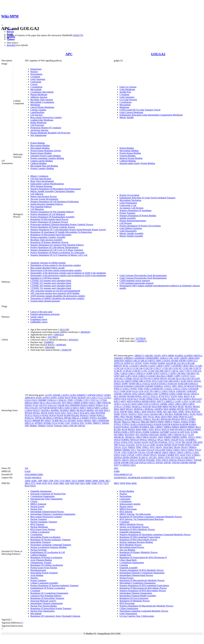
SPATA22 (152, 440)
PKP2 (176, 417)
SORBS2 (125, 440)
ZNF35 (165, 460)
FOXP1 (134, 389)
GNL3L (172, 391)
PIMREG (138, 417)
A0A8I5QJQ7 (147, 478)
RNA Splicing (126, 512)
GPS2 (135, 394)
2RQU (68, 481)
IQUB (130, 399)
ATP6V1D (119, 363)
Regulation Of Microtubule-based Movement (51, 235)
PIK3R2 (129, 417)
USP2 (123, 455)
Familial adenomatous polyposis (45, 314)
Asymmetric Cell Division (131, 208)
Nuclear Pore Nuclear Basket (43, 606)
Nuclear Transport (39, 519)
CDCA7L (197, 371)
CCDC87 (118, 371)
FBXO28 (191, 386)
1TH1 (56, 481)
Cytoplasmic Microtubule (42, 92)
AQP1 (177, 358)
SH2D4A (144, 435)
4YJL (50, 483)
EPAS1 (70, 403)
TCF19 (139, 445)
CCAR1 (199, 366)
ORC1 (161, 414)
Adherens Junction (39, 97)
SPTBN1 (39, 423)
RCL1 (198, 427)
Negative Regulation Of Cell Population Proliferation (55, 202)
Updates (11, 39)
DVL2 (155, 381)
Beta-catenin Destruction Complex (46, 117)
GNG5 (165, 391)
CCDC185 (167, 368)
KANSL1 (172, 399)
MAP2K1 (46, 410)
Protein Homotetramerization (133, 221)
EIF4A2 (197, 381)
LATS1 (185, 401)
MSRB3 (173, 409)
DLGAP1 (57, 403)
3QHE (102, 481)
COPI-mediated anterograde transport (136, 283)
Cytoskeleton (36, 87)
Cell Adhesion (37, 194)
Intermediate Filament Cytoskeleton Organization (53, 514)
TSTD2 (50, 426)
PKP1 (170, 417)
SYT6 (178, 442)
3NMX (88, 481)
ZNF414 (181, 460)
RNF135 (165, 429)
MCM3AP (81, 410)
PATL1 (186, 414)
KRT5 (97, 408)
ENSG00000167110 (123, 474)
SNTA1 (191, 437)
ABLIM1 (149, 356)
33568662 (48, 342)
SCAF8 (181, 432)
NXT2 (140, 414)
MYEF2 (194, 409)
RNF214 (191, 429)
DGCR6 (171, 378)
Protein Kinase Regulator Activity (46, 151)
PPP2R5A (59, 418)
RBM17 (160, 427)
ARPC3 (159, 361)
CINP (116, 376)
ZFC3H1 (153, 457)
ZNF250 (142, 460)
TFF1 (82, 423)
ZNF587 (168, 463)
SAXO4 (173, 432)
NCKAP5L (85, 413)
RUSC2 (139, 432)
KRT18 (130, 401)
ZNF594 (176, 463)
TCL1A (146, 445)
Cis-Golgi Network (128, 100)
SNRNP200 (104, 421)
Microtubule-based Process (132, 547)
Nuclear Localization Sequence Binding (48, 547)
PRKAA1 (126, 422)
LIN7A (147, 404)
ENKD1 (117, 384)
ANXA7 (100, 395)
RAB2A (150, 424)
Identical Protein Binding (131, 158)
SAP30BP (164, 432)
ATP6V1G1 (129, 363)
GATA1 (176, 389)
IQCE (124, 399)
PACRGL (169, 414)
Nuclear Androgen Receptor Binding (136, 542)
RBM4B (36, 421)
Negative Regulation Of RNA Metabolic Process (142, 570)
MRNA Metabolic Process (131, 524)
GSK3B (61, 405)
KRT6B (145, 401)
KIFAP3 (54, 408)
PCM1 (193, 414)
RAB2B (158, 424)
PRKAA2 (136, 422)
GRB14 (149, 394)
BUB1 (74, 398)
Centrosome (36, 82)
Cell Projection (37, 125)
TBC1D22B (187, 442)
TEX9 (175, 445)
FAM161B (119, 386)
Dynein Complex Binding (42, 168)
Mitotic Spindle (127, 117)
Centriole (124, 565)
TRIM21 (33, 426)
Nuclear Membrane (39, 527)
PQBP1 (193, 419)
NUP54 (52, 415)
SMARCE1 (130, 437)
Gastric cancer (37, 317)
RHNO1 (132, 429)
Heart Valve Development (42, 181)
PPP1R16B (166, 419)
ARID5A (129, 361)
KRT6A (138, 401)
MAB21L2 (137, 407)
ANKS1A (164, 358)
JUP (41, 408)
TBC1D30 (198, 442)
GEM (123, 391)
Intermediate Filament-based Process (47, 512)
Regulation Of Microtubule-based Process (49, 219)
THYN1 (117, 447)
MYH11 (37, 413)
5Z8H (88, 483)
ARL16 (137, 361)
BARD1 (162, 363)
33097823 (59, 335)
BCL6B (191, 363)
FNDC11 (118, 389)
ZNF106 (73, 426)
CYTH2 (103, 400)
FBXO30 (106, 403)
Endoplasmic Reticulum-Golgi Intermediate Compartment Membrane (151, 115)
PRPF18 (154, 422)
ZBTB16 (118, 457)
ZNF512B (134, 463)
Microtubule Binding (40, 148)
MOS (166, 409)
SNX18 (117, 440)
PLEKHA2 (119, 419)
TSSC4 (184, 450)
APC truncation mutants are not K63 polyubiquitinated (55, 291)
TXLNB (150, 452)
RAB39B (184, 424)
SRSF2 (167, 440)
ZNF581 (159, 463)
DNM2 (135, 381)
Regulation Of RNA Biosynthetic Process (138, 540)
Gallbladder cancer (39, 322)
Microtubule (36, 89)
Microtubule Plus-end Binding (44, 166)
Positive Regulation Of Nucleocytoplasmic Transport (54, 585)
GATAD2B (193, 389)
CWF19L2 (119, 378)
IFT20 (161, 396)
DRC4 (142, 381)
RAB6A (193, 424)
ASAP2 (39, 398)
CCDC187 (177, 368)
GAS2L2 (168, 389)
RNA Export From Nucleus (43, 529)
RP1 (43, 421)
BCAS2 (177, 363)
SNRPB (167, 437)
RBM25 (176, 427)
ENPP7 (125, 384)
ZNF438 (197, 460)
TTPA (124, 452)
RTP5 (132, 432)
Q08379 (171, 478)
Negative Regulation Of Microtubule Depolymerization (55, 189)
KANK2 (164, 399)
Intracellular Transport (41, 542)
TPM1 (139, 447)
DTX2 (148, 381)
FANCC (92, 403)
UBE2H (158, 452)
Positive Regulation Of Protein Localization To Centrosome (57, 252)
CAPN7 (167, 366)
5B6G (62, 483)
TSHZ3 (176, 450)
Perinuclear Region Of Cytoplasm (46, 128)
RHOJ (139, 429)
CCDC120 (119, 368)
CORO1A (142, 376)
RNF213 (182, 429)
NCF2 (117, 412)
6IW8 (123, 483)
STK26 (124, 442)
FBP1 (99, 403)
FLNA (35, 405)
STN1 (131, 442)
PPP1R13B (40, 418)
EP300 (132, 384)
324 (26, 468)
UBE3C (180, 452)
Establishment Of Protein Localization (48, 588)
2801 (116, 468)
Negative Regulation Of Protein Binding (138, 216)
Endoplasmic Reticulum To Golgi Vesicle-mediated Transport (147, 198)
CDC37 (167, 371)
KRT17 (83, 408)
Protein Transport (127, 213)
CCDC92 (127, 371)
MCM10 (173, 407)
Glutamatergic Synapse (41, 563)
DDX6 (156, 378)
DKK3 (36, 403)
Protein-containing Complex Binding (47, 158)
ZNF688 (192, 463)
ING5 (27, 408)
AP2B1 (107, 395)
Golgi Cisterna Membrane (131, 112)
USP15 (117, 455)
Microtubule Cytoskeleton (42, 102)
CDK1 (117, 373)
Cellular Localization (40, 532)
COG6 (134, 376)
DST (64, 403)
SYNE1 (61, 423)
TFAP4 (181, 445)
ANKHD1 (118, 358)
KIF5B (46, 408)
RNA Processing (127, 603)
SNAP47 (153, 437)
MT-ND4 (99, 410)
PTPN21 (126, 424)
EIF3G (190, 381)
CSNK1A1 (52, 400)
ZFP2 (168, 457)
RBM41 (191, 427)
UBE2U (173, 452)
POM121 (101, 415)
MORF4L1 (139, 409)
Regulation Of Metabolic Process (135, 601)
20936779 (78, 35)
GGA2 (135, 391)
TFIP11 (188, 445)
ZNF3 (159, 460)
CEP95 (173, 373)
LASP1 (178, 401)
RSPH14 (118, 432)
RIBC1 (145, 429)
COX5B (151, 376)
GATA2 (184, 389)
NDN (144, 412)
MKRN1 (91, 410)
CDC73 (189, 371)
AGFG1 (66, 395)
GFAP (129, 391)
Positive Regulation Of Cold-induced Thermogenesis (54, 247)
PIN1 (145, 417)
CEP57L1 (164, 373)
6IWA (128, 483)
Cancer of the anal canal (41, 312)
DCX (150, 378)
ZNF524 (143, 463)
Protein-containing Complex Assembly (48, 237)
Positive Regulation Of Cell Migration (48, 214)
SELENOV (130, 435)
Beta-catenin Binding (40, 145)
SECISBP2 (119, 435)
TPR (27, 426)
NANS (51, 413)
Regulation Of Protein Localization (46, 557)
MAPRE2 (65, 410)
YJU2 (188, 455)
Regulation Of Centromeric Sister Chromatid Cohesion (55, 616)
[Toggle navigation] (2, 25)
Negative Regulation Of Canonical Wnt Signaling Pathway (57, 245)
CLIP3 (128, 376)
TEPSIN (167, 445)
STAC (182, 440)
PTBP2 (192, 422)
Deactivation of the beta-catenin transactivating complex (56, 270)
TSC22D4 (141, 450)
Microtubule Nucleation (130, 200)
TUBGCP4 (132, 452)
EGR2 (184, 381)
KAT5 (180, 399)
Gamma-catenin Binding (42, 161)
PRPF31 (169, 422)
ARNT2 (152, 361)
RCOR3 (117, 429)
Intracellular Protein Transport (44, 573)
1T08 (51, 481)
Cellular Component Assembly (44, 583)
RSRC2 (126, 432)
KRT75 (160, 401)
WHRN (171, 455)
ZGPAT (192, 457)
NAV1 (64, 413)
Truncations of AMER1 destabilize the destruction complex (57, 298)
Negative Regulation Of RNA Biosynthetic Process (143, 591)
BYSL (126, 366)
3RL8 (27, 483)
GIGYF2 (43, 405)
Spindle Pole (125, 92)
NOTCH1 (196, 412)
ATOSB (174, 361)
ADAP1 (158, 356)
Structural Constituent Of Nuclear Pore (48, 494)
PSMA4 (185, 422)
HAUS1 (187, 394)
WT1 (177, 455)
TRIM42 (126, 450)
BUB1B (81, 398)
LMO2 (178, 404)
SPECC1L (29, 423)
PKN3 (164, 417)
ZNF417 (189, 460)
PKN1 (158, 417)
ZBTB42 (134, 457)
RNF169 (174, 429)
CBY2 (192, 366)
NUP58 (60, 415)
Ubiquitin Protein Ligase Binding (45, 156)
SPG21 (160, 440)
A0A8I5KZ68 (134, 478)
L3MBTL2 (169, 401)
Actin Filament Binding (41, 560)
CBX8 (185, 366)
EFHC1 (177, 381)
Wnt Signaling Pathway (41, 207)
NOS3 (188, 412)
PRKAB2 (145, 422)
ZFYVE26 (176, 457)
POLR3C (138, 419)
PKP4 (182, 417)
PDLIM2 (75, 415)
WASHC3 (162, 455)
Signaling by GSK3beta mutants (45, 278)
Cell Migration (37, 209)
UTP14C (131, 455)
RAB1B (142, 424)
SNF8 (160, 437)
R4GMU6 (37, 478)
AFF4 (164, 356)
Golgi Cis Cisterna (128, 87)
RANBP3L (145, 427)
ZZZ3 (133, 465)
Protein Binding (38, 143)
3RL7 (108, 481)
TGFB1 (88, 423)
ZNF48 (117, 463)
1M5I (45, 481)
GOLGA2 (158, 54)
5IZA (82, 483)
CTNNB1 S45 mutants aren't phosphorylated (51, 286)
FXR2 (147, 389)
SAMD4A (154, 432)
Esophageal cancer (39, 319)
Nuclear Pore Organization (42, 611)
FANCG (168, 386)
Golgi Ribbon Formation (131, 228)
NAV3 (76, 413)
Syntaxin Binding (127, 156)
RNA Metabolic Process (130, 545)
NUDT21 (133, 414)
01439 (27, 471)
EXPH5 (85, 403)
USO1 (196, 452)
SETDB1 (72, 421)
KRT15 (76, 408)
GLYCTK (148, 391)
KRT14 (69, 408)
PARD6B (178, 414)
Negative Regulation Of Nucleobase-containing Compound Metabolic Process (155, 534)
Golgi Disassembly (128, 231)
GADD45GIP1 (157, 389)
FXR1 (141, 389)
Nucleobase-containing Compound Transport (51, 545)
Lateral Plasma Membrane (42, 107)
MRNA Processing (128, 509)
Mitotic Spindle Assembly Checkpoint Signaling (52, 191)
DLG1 (43, 403)
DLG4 (179, 378)
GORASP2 (192, 391)
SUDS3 (137, 442)
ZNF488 (125, 463)
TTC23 (198, 450)
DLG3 (49, 403)
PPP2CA (50, 418)
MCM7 (181, 407)
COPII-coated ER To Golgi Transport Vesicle (140, 110)
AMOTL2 (198, 356)
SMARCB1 (119, 437)
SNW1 (199, 437)
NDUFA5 (152, 412)
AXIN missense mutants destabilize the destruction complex (58, 296)
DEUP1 (164, 378)
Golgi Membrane (127, 89)
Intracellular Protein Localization (45, 537)
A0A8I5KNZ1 (120, 478)
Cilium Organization (129, 608)
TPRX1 (145, 447)
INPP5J (117, 399)
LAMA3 (104, 408)
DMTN (128, 381)
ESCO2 (147, 384)
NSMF (117, 414)
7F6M (94, 483)
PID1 (123, 417)
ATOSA (46, 398)
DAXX (136, 378)
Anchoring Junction (39, 130)
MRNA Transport (38, 504)
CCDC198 (187, 368)
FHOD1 (28, 405)
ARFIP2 (184, 358)
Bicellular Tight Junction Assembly (46, 240)
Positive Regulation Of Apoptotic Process (49, 222)
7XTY (106, 483)
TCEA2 (122, 445)
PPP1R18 (176, 419)
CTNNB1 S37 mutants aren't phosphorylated (51, 283)
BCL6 (184, 363)
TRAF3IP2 (168, 447)
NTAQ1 (124, 414)
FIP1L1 (199, 386)
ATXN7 (139, 363)
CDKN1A (140, 373)
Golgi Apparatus (38, 79)
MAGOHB (157, 407)
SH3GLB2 (154, 435)
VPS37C (153, 455)
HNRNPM (75, 405)
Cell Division (126, 223)
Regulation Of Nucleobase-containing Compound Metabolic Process (151, 517)
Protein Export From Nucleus (44, 568)
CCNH (151, 371)
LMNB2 (164, 404)
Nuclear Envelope (38, 550)
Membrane (35, 105)
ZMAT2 (125, 460)
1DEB (27, 481)
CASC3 (94, 398)
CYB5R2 (128, 378)
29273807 (52, 337)
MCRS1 (188, 407)
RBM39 (184, 427)
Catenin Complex (38, 110)
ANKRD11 (129, 358)
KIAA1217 (197, 399)
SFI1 (137, 435)
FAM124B (183, 384)
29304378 (66, 350)
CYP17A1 (94, 400)
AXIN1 (54, 398)
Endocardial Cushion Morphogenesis (47, 184)
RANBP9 (102, 418)
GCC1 (117, 391)
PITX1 (151, 417)
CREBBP (42, 400)
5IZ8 (72, 483)
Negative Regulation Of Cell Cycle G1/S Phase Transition (57, 250)
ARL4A (144, 361)
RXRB (146, 432)
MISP (123, 409)
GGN (141, 391)
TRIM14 (192, 447)
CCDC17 (158, 368)
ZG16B (184, 457)
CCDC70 (197, 368)
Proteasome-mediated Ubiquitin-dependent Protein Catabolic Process (62, 224)
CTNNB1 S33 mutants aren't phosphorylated (51, 281)
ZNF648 (184, 463)
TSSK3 (191, 450)
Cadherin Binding (38, 163)
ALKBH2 (179, 356)
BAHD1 (154, 363)
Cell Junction (36, 115)
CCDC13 (128, 368)
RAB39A (175, 424)
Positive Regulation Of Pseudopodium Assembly (52, 217)
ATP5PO (182, 361)
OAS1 (147, 414)
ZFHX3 (161, 457)
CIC (198, 373)
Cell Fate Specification (41, 179)
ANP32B (91, 395)
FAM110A (173, 384)
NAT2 (57, 413)
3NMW (81, 481)
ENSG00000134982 (34, 474)
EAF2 (161, 381)
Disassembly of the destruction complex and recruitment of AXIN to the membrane (68, 273)
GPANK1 (118, 394)
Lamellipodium (37, 112)
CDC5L (175, 371)
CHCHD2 (181, 373)
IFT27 (168, 396)
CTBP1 (70, 400)
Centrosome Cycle (128, 205)
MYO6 (44, 413)
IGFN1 (174, 396)
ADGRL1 (57, 395)
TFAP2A (75, 423)
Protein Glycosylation (129, 195)
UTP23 (139, 455)
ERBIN (77, 403)
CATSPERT (176, 366)
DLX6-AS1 (119, 381)
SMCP (139, 437)
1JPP (40, 481)
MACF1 (37, 410)
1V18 (62, 481)
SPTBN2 (47, 423)
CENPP (149, 373)
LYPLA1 (118, 407)
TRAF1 (159, 447)
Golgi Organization (128, 203)
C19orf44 (143, 366)
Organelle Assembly (129, 568)
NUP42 (45, 415)
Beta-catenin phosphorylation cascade (48, 268)
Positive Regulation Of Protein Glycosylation (140, 226)
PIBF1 (117, 417)
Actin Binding (37, 575)
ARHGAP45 (194, 358)
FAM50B (149, 386)
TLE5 (124, 447)
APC (69, 54)
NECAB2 (167, 412)
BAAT (68, 398)
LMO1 (171, 404)
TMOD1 (105, 423)
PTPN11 (118, 424)
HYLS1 (155, 396)
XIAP (183, 455)
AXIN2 (61, 398)
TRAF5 (184, 447)
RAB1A (134, 424)
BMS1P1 (118, 366)
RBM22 (168, 427)
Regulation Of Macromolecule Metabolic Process (142, 580)
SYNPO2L (163, 442)
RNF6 (198, 429)
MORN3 (159, 409)
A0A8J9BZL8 (160, 478)
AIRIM (171, 356)
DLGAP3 (186, 378)
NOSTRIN (100, 413)
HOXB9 (131, 396)
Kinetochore (36, 69)
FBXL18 (182, 386)
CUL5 (193, 376)
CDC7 (182, 371)
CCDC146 (138, 368)
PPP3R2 (68, 418)
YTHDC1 (196, 455)
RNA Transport (37, 524)
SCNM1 (194, 432)
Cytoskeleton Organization (42, 496)
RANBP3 (135, 427)
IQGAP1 (34, 408)
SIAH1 (80, 421)
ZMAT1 (117, 460)
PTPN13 (94, 418)
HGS (67, 405)
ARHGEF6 (119, 361)
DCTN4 (144, 378)
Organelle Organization (41, 491)
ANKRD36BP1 (152, 358)
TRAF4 (177, 447)
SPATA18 (134, 440)
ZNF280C (151, 460)
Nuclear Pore (36, 509)
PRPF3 (161, 422)
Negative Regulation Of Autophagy (136, 210)
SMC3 (95, 421)
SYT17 (172, 442)
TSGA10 (150, 450)
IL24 (106, 405)
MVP (187, 409)
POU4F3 (156, 419)
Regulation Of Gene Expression (134, 598)
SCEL (187, 432)
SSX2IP (175, 440)
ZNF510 (81, 426)
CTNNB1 (78, 400)
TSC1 (133, 450)
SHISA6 (178, 435)
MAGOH (147, 407)
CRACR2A (160, 376)
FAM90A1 (158, 386)
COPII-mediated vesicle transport (135, 281)
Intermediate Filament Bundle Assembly (138, 596)
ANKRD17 (82, 395)
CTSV (86, 400)
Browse (10, 32)
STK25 (117, 442)
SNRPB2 (176, 437)
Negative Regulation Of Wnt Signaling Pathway (52, 212)
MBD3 (165, 407)
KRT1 (123, 401)
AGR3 (73, 395)
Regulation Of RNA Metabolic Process (137, 529)
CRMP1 (170, 376)
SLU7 (185, 435)
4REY (117, 483)
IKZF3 (187, 396)
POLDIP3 (129, 419)
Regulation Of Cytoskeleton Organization (49, 593)
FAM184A (129, 386)
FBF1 (175, 386)
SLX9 (191, 435)
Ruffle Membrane (38, 123)
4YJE (44, 483)
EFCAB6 (169, 381)
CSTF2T (185, 376)
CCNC (144, 371)
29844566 (49, 347)
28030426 (85, 332)
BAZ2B (170, 363)
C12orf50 (133, 366)
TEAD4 (160, 445)
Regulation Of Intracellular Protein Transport (51, 608)
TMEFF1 (97, 423)
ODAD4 (154, 414)
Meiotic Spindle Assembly (131, 233)
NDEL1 (137, 412)
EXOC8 (154, 384)
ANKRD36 (139, 358)
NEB (93, 413)
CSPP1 (177, 376)
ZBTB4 (126, 457)
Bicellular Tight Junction (42, 100)
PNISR (93, 415)
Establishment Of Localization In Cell (48, 552)
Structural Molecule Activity (43, 601)
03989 (117, 471)
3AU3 (74, 481)
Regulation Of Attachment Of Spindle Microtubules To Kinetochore (61, 232)
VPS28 (146, 455)
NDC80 (124, 412)
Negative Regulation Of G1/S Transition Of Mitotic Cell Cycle (59, 255)
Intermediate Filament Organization (47, 603)
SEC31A (63, 421)
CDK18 (124, 373)
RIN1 (152, 429)
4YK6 (56, 483)
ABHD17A (139, 356)
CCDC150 (148, 368)
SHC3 (171, 435)
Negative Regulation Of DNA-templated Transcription (144, 585)
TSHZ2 (169, 450)
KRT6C (153, 401)
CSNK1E (62, 400)
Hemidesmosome (38, 570)
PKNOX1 (84, 415)
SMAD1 (87, 421)
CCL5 (101, 398)
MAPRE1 (55, 410)
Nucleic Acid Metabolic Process (134, 527)
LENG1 (117, 404)
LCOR (192, 401)
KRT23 (90, 408)
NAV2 (70, 413)
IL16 (193, 396)
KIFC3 (117, 401)
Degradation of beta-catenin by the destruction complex (56, 265)
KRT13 (62, 408)
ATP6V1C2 (192, 361)
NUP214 (37, 415)
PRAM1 (118, 422)
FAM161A (193, 384)
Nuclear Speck (126, 506)
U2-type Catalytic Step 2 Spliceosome (137, 616)
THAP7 (196, 445)
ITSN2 (156, 399)
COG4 (28, 400)
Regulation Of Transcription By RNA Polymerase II (143, 557)
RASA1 (28, 421)
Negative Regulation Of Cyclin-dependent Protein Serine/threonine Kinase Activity (68, 230)
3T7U (33, 483)
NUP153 (29, 415)
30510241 (73, 340)
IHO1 (181, 396)
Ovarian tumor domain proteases (45, 301)
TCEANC (130, 445)
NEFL (175, 412)
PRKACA (77, 418)
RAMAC (126, 427)
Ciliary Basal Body (128, 560)
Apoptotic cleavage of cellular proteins (48, 263)
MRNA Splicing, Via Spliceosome (135, 514)
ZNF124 (133, 460)
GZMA (172, 394)
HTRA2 (99, 405)
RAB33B (166, 424)
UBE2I (165, 452)
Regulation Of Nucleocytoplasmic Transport (50, 540)
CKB (122, 376)
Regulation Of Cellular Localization (47, 565)
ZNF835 (126, 465)
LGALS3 (126, 404)
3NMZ (95, 481)
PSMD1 (85, 418)
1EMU (34, 481)
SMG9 (146, 437)
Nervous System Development (44, 199)
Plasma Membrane (39, 94)
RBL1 (153, 427)
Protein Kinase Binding (41, 153)
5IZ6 (67, 483)
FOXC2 (126, 389)
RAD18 (117, 427)
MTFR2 (181, 409)
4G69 (39, 483)
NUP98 (67, 415)
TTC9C (117, 452)
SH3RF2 (163, 435)
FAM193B (139, 386)
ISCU (136, 399)
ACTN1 (49, 395)
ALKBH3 (188, 356)
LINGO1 (155, 404)
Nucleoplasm (36, 74)
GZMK (179, 394)
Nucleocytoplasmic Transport (44, 522)
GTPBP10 (164, 394)
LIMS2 (140, 404)
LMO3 (185, 404)
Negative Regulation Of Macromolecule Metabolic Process (146, 606)
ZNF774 (118, 465)
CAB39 (159, 366)
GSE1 (156, 394)
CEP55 (156, 373)
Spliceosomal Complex (130, 504)
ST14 (55, 423)
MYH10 (28, 413)
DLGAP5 (196, 378)
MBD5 (73, 410)
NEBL (159, 412)
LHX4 (134, 404)
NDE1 (130, 412)
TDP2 (153, 445)
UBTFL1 (189, 452)
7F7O (100, 483)
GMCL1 (157, 391)
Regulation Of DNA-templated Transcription (140, 537)
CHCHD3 (191, 373)
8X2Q (33, 486)
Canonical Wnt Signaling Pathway (46, 596)
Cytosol (34, 84)
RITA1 (158, 429)
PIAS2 (199, 414)
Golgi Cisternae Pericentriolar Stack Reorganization (143, 275)
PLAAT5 (189, 417)
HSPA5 (92, 405)
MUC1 (107, 410)
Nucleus (34, 72)
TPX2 (152, 447)
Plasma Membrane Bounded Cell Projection (50, 133)
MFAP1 (196, 407)
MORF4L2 (150, 409)
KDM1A (187, 399)
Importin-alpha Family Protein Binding (137, 163)
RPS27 (48, 421)
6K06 (134, 483)
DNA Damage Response (41, 186)
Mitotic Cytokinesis (39, 176)
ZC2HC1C (143, 457)
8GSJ (27, 486)
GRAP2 (141, 394)
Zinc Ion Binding (127, 550)
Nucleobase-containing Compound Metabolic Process (144, 611)
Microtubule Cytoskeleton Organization (137, 583)
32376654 (140, 338)
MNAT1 (129, 409)
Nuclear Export (37, 506)
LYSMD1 (127, 407)
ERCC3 (139, 384)
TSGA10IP (160, 450)
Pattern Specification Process (44, 196)
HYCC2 (147, 396)
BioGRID (11, 45)
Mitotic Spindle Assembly (131, 236)
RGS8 (124, 429)
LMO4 (191, 404)
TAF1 (68, 423)
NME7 (181, 412)
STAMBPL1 (191, 440)
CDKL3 (132, 373)
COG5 (34, 400)
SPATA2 (143, 440)
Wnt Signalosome (38, 135)
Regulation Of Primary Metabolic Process (49, 242)
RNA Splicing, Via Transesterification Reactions (141, 519)
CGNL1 (108, 398)
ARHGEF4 (30, 398)
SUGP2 (145, 442)
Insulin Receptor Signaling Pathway (47, 204)
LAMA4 (29, 410)
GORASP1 (181, 391)
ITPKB (149, 399)
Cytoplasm (35, 77)
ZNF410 (173, 460)
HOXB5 (123, 396)
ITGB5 (142, 399)
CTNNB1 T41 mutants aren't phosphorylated (51, 288)
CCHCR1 (136, 371)
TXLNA (141, 452)
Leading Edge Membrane (42, 120)
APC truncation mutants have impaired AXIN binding (55, 293)
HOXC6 (84, 405)
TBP (116, 445)
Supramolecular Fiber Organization (46, 499)
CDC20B (159, 371)
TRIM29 (118, 450)
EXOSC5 (163, 384)
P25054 (28, 478)
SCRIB (55, 421)
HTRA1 (139, 396)
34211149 (64, 330)
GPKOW (127, 394)
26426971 (142, 341)
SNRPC (184, 437)
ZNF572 (151, 463)
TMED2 (131, 447)
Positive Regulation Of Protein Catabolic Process (53, 227)
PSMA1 (177, 422)
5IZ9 (77, 483)
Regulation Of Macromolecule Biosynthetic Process (143, 588)
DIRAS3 (29, 403)
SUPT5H (153, 442)
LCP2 (198, 401)
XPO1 (66, 426)
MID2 (117, 409)
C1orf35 (151, 366)
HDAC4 (195, 394)
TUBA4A (58, 426)
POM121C (30, 418)
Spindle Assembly (128, 218)
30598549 (61, 345)
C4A (88, 398)
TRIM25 (42, 426)
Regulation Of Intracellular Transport (47, 598)
